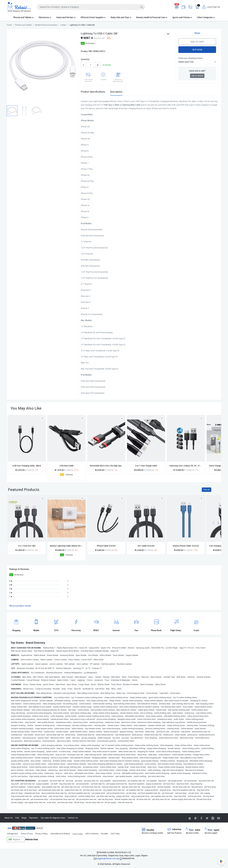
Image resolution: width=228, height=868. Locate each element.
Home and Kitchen (66, 17)
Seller (193, 831)
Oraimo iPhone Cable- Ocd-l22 (186, 546)
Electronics (45, 17)
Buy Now (197, 50)
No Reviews (90, 43)
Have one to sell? (197, 71)
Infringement (12, 834)
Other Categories (206, 17)
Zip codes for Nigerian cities (53, 818)
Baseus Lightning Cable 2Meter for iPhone (66, 546)
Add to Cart (197, 42)
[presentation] (214, 443)
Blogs (24, 818)
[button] (197, 62)
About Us (9, 818)
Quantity (85, 59)
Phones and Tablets (23, 17)
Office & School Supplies (93, 17)
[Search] (91, 7)
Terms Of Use (27, 834)
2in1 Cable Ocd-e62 (146, 546)
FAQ (17, 818)
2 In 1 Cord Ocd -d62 (27, 546)
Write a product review (20, 606)
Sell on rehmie (197, 76)
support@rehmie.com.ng (108, 858)
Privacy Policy (41, 834)
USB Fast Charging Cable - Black (27, 466)
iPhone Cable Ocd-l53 (106, 546)
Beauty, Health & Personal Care (152, 17)
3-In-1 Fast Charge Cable (146, 466)
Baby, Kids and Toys (121, 17)
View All (207, 490)
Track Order (77, 834)
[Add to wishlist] (42, 499)
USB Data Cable (66, 466)
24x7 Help (115, 834)
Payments (34, 818)
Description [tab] (116, 92)
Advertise (175, 831)
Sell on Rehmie (92, 834)
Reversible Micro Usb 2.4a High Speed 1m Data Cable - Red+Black (106, 466)
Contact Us (73, 818)
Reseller (104, 834)
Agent (212, 831)
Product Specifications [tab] (93, 92)
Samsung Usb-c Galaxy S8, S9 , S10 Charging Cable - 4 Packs (186, 466)
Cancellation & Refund (60, 834)
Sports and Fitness (182, 17)
